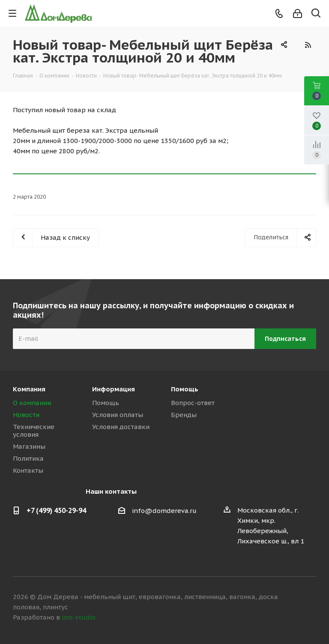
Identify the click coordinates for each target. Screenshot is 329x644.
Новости (26, 415)
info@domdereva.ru (164, 511)
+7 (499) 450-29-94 (56, 510)
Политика (28, 458)
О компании (32, 403)
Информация (114, 389)
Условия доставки (121, 427)
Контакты (28, 470)
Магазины (29, 446)
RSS (308, 45)
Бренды (184, 415)
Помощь (106, 403)
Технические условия (34, 431)
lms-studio (79, 617)
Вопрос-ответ (193, 403)
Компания (29, 389)
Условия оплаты (118, 415)
